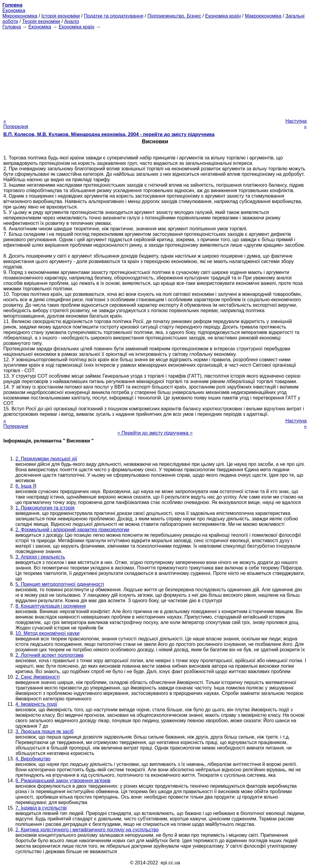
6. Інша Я (26, 486)
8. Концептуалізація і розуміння (51, 606)
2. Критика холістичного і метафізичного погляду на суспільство (87, 830)
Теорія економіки (41, 21)
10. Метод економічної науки (48, 633)
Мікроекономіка (20, 16)
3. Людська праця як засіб (45, 731)
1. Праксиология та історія (45, 508)
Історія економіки (61, 16)
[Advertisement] (155, 72)
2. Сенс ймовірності (38, 677)
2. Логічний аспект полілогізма (49, 655)
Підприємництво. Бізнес (174, 16)
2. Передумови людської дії (46, 459)
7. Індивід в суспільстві (41, 808)
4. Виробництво (33, 759)
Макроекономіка (263, 16)
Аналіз (72, 21)
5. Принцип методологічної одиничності (60, 584)
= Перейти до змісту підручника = (155, 433)
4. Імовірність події (36, 704)
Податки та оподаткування (114, 16)
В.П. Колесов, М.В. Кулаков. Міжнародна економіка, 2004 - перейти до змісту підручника (109, 134)
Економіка (14, 10)
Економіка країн (223, 16)
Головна (12, 27)
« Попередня (16, 124)
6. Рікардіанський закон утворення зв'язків (63, 781)
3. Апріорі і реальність (40, 557)
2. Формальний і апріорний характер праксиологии (72, 530)
